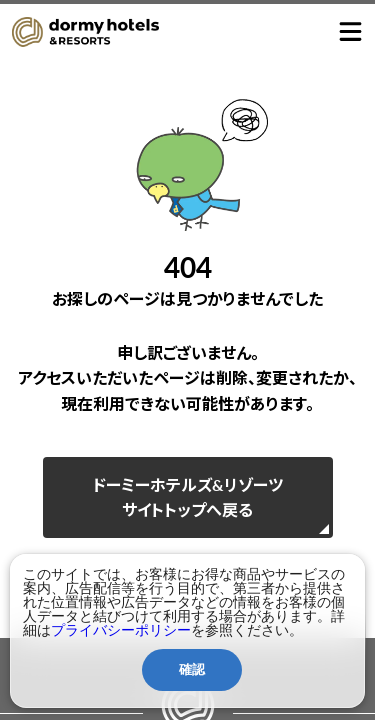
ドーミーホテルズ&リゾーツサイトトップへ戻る (187, 497)
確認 (192, 669)
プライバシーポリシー (121, 630)
